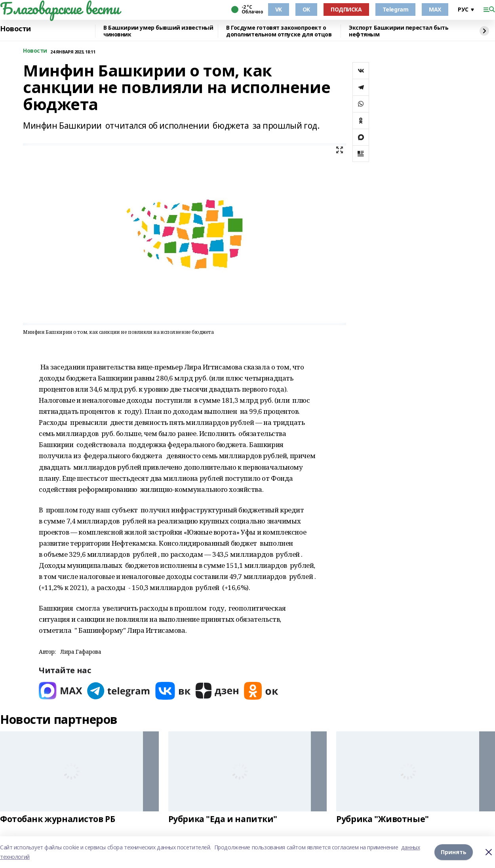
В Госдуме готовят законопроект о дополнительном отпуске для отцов (279, 31)
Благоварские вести (60, 8)
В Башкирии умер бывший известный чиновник (158, 31)
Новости (15, 29)
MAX (435, 9)
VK (279, 9)
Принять (454, 852)
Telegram (396, 9)
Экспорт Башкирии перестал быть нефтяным (399, 31)
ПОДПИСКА (346, 9)
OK (306, 9)
